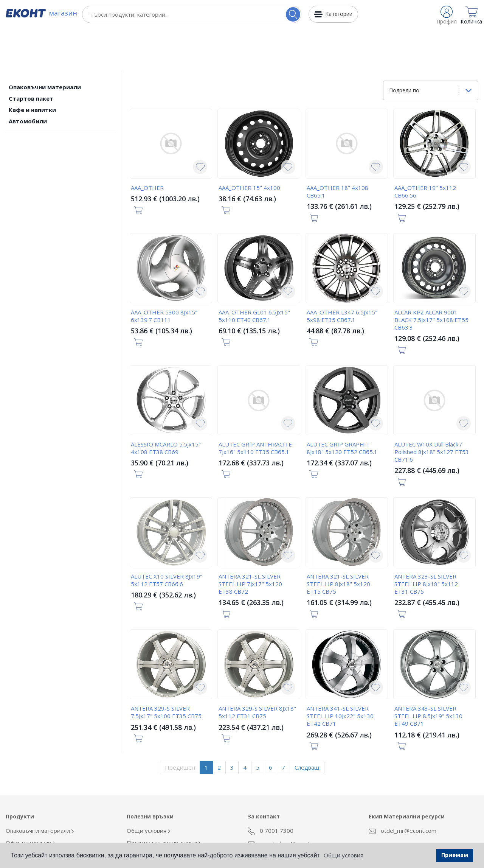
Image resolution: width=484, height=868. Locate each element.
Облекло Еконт (28, 813)
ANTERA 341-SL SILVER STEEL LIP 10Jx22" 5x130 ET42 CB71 (340, 674)
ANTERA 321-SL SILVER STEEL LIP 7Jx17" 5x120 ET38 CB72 (250, 542)
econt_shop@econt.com (285, 802)
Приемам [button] (455, 855)
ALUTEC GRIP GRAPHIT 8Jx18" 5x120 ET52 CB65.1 (342, 406)
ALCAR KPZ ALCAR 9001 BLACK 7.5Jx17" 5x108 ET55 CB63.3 (431, 278)
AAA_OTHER (147, 146)
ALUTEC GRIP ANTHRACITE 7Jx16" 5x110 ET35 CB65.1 (255, 406)
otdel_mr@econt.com (403, 789)
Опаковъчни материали (45, 45)
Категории (339, 14)
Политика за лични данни (164, 801)
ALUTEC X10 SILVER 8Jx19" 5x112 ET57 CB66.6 (167, 538)
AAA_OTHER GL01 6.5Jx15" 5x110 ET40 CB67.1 (254, 274)
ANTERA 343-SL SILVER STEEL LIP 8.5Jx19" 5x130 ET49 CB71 (428, 674)
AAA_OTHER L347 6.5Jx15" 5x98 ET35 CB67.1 (342, 274)
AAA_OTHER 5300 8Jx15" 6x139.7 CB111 (164, 274)
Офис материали (30, 801)
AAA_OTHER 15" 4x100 (249, 146)
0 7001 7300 (271, 789)
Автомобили (28, 79)
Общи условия (148, 789)
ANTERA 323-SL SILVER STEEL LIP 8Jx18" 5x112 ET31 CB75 (426, 542)
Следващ (307, 726)
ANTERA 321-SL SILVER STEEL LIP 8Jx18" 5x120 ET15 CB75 (338, 542)
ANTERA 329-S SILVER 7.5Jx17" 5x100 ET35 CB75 (166, 670)
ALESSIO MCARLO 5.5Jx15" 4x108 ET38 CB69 (166, 406)
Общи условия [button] (344, 855)
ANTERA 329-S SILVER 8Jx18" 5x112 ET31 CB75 (257, 670)
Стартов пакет (31, 57)
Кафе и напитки (32, 68)
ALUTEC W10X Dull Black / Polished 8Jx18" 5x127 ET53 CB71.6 (432, 410)
